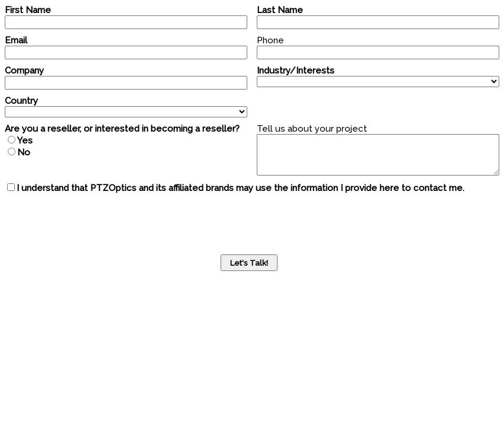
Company (24, 71)
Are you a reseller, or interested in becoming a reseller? (122, 129)
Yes (25, 141)
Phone (270, 40)
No (24, 152)
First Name (28, 10)
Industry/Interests (296, 71)
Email (16, 40)
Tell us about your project (312, 129)
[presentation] (95, 222)
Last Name (280, 10)
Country (21, 101)
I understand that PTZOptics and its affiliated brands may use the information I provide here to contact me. (240, 188)
